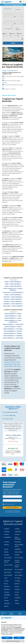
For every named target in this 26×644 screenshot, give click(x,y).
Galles (6, 549)
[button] (24, 618)
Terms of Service (16, 512)
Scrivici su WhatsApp (10, 415)
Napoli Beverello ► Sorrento (13, 336)
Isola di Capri (8, 565)
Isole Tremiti (19, 575)
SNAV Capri (17, 366)
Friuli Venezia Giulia (19, 545)
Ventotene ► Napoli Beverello (13, 306)
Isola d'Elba (8, 558)
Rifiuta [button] (7, 638)
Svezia (17, 601)
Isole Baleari (8, 570)
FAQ (2, 615)
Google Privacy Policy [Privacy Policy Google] (8, 512)
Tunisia (17, 603)
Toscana (7, 603)
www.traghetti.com (8, 2)
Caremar (7, 362)
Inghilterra (19, 552)
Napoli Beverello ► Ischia (13, 318)
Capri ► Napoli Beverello (13, 284)
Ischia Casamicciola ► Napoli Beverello (13, 289)
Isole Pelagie (8, 575)
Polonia (7, 592)
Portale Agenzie (11, 614)
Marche (17, 584)
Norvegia (7, 589)
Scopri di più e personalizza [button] (13, 641)
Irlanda (7, 555)
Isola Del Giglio (7, 561)
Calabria (7, 532)
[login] (21, 2)
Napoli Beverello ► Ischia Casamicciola (13, 321)
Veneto (6, 606)
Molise (17, 586)
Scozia (17, 595)
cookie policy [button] (21, 630)
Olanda (17, 589)
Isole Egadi (7, 572)
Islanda (17, 555)
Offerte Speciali (20, 614)
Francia (6, 545)
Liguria (6, 581)
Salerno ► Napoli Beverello (13, 301)
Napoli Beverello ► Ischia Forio (13, 324)
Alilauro (14, 362)
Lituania (17, 581)
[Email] (13, 419)
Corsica (6, 534)
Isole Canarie (19, 570)
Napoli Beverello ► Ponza (13, 327)
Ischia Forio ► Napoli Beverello (13, 292)
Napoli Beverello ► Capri (13, 316)
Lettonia (18, 578)
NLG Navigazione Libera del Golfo (12, 364)
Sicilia (6, 598)
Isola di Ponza (17, 566)
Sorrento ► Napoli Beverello (13, 304)
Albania (7, 529)
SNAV (11, 366)
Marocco (7, 586)
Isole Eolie (18, 572)
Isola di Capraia (17, 561)
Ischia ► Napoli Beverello (13, 286)
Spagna (6, 601)
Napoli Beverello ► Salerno (13, 333)
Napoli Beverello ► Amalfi (13, 314)
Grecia (6, 552)
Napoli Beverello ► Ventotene (13, 338)
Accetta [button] (19, 638)
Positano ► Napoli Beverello (13, 297)
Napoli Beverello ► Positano (13, 329)
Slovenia (18, 598)
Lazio (6, 578)
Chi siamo (3, 613)
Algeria (17, 529)
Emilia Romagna (18, 538)
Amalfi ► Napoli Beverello (13, 282)
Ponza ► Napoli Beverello (13, 295)
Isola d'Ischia (19, 558)
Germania (18, 549)
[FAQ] (13, 412)
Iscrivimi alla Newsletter (12, 508)
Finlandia (18, 542)
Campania (18, 532)
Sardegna (7, 595)
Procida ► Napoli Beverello (13, 299)
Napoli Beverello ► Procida (13, 331)
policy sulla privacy (11, 504)
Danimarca (7, 537)
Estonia (7, 542)
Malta (6, 584)
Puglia (17, 592)
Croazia (17, 534)
